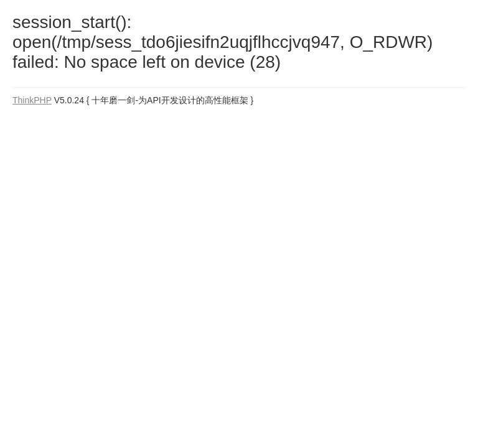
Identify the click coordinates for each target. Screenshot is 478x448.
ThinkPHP (32, 100)
